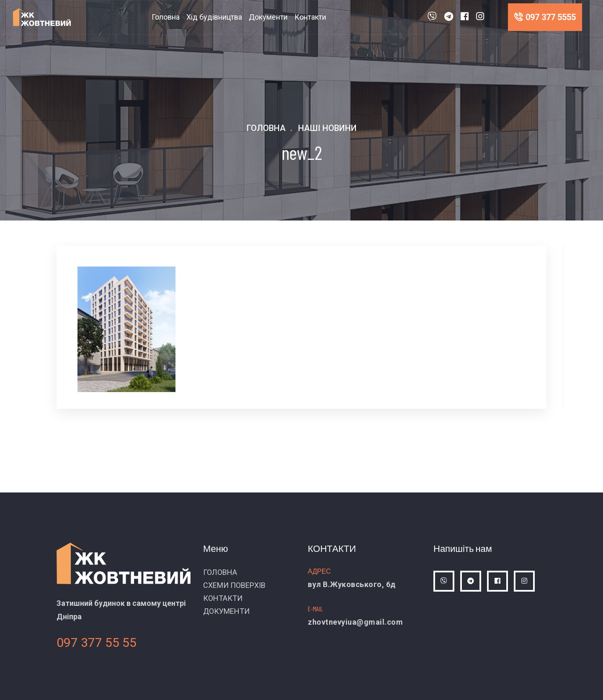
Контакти (310, 17)
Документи (268, 17)
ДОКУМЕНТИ (226, 611)
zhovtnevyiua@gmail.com (355, 622)
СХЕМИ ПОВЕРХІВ (234, 585)
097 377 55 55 (97, 642)
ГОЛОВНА (220, 572)
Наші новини (327, 128)
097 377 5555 (545, 17)
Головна (166, 17)
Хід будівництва (214, 17)
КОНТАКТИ (223, 598)
